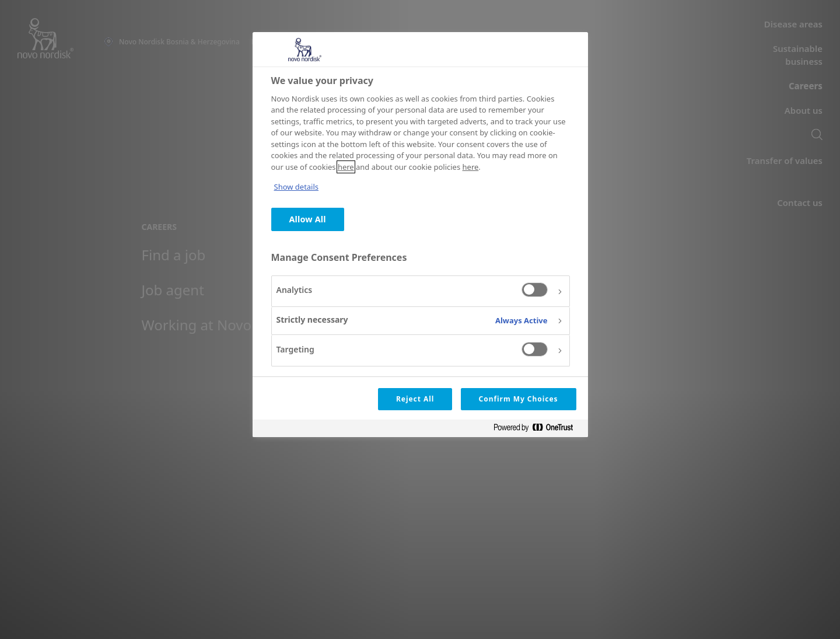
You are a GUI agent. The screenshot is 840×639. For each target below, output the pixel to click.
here (346, 167)
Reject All (415, 399)
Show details (297, 187)
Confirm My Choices (519, 399)
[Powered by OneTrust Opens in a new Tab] (538, 430)
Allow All (308, 219)
